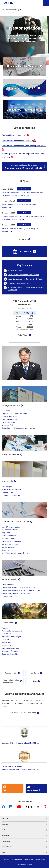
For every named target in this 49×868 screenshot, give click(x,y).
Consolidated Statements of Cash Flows (16, 593)
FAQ (35, 681)
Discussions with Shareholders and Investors (18, 428)
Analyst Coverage (8, 547)
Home (5, 13)
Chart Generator (8, 585)
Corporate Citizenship (10, 654)
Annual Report (7, 487)
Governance (6, 645)
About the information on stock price (15, 553)
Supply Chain (7, 642)
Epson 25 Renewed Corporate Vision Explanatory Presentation (26, 289)
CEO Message (7, 411)
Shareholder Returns (9, 530)
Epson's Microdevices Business (19, 283)
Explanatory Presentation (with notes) (24, 146)
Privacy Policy (29, 860)
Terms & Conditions (17, 860)
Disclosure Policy (8, 425)
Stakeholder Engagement (11, 651)
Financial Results (14, 135)
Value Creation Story (9, 417)
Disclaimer (5, 550)
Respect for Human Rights (11, 637)
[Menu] (46, 3)
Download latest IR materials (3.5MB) (24, 167)
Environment (6, 634)
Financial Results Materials (12, 489)
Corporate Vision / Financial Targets (15, 414)
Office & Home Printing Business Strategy (23, 275)
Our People (6, 640)
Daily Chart (23, 335)
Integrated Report (8, 492)
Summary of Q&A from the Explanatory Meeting (23, 155)
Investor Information (9, 536)
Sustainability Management (12, 631)
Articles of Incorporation (10, 544)
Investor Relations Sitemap (11, 10)
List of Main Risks (8, 422)
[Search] (40, 3)
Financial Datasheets (9, 596)
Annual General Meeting (11, 527)
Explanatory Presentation (18, 141)
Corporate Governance (10, 419)
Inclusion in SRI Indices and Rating (23, 713)
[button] (24, 819)
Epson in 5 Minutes (15, 271)
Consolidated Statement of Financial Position (18, 588)
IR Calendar (22, 251)
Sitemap (7, 860)
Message (5, 628)
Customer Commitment (10, 648)
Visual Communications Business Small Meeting (26, 279)
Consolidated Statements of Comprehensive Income (21, 590)
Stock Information (8, 539)
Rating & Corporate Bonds (11, 541)
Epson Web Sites (40, 860)
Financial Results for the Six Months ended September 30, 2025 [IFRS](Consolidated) (23, 218)
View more (23, 239)
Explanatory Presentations (11, 495)
